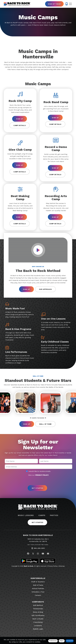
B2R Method (38, 605)
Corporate (38, 602)
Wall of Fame (45, 424)
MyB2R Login (38, 629)
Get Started (37, 522)
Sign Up (20, 119)
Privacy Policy (53, 566)
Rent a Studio (38, 619)
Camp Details (20, 125)
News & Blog (38, 612)
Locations (38, 626)
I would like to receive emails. (38, 471)
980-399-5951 (39, 548)
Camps (42, 515)
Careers (38, 595)
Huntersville (38, 578)
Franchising (38, 622)
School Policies (38, 588)
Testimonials (38, 609)
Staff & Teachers (38, 582)
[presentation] (38, 481)
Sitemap (62, 566)
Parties (54, 515)
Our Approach (45, 289)
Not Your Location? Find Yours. (38, 545)
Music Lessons (26, 515)
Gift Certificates (38, 615)
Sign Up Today (54, 4)
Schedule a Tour (38, 592)
